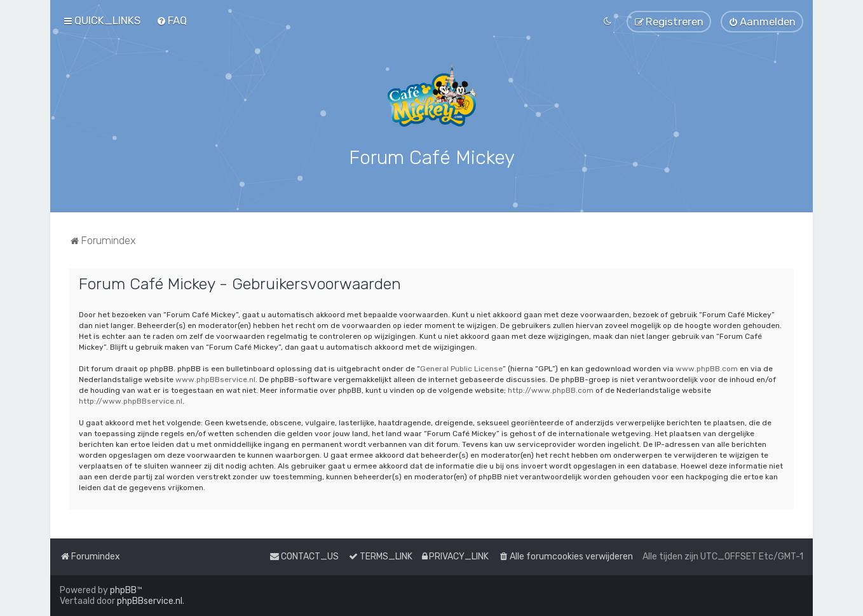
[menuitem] (172, 20)
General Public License (461, 366)
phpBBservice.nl (150, 601)
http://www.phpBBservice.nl (131, 399)
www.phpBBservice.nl (215, 377)
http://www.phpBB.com (551, 388)
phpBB (123, 590)
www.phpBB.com (707, 366)
